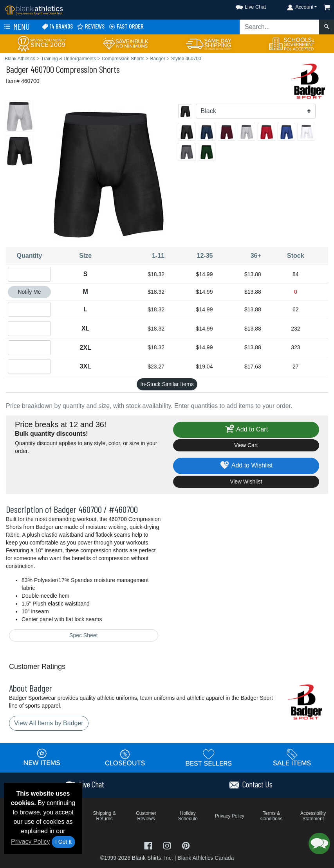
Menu (16, 27)
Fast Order (126, 26)
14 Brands (57, 26)
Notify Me (29, 292)
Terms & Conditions (272, 816)
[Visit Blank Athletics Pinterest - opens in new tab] (186, 845)
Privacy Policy (31, 842)
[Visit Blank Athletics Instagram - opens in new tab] (168, 845)
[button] (244, 6)
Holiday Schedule (188, 816)
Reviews (91, 26)
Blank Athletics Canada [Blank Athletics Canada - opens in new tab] (206, 858)
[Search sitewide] (280, 27)
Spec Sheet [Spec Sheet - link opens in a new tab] (83, 635)
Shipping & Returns (105, 816)
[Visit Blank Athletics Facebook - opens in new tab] (149, 845)
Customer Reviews (146, 816)
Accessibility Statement (313, 816)
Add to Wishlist (246, 466)
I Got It (63, 842)
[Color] (256, 111)
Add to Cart (246, 430)
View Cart (246, 445)
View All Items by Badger (49, 723)
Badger (17, 69)
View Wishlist (246, 482)
